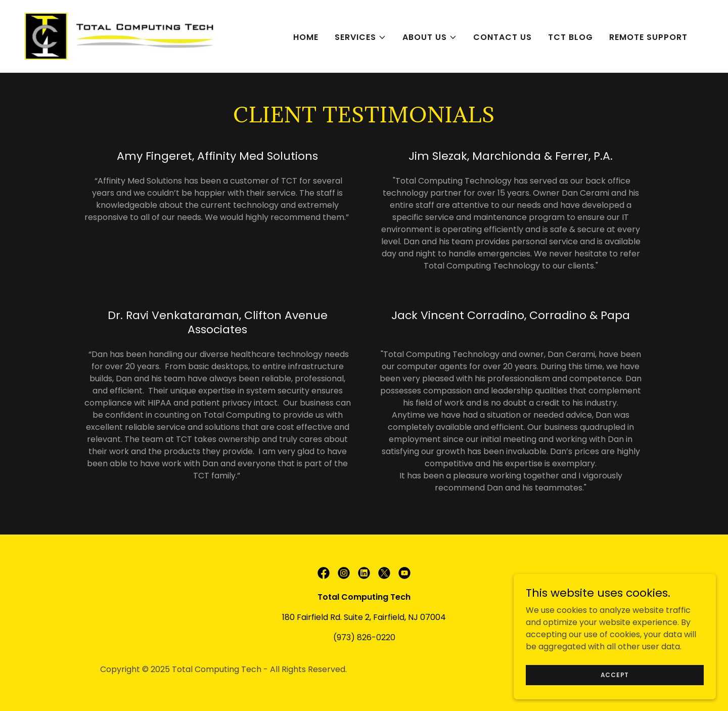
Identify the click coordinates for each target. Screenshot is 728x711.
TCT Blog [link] (571, 37)
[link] (119, 36)
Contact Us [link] (503, 37)
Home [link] (306, 37)
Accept (615, 674)
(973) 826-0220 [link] (364, 637)
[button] (360, 37)
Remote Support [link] (648, 37)
